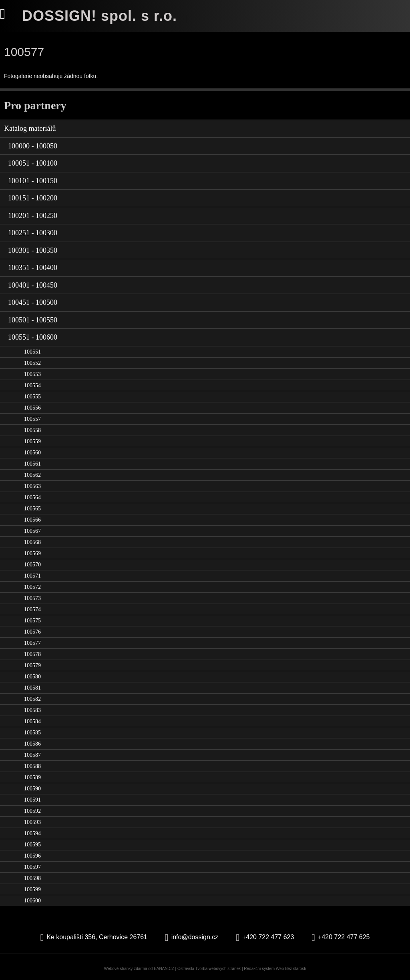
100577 (32, 643)
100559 (32, 441)
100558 (32, 430)
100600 (32, 901)
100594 (32, 833)
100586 (32, 744)
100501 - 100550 (33, 320)
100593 (32, 822)
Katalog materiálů (30, 128)
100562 (32, 475)
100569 (32, 553)
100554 (32, 385)
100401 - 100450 (33, 285)
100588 (32, 766)
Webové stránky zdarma (126, 969)
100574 (32, 609)
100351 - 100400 (33, 268)
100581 (32, 688)
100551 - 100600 (33, 337)
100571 (32, 576)
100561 (32, 464)
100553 (32, 374)
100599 (32, 889)
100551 (32, 352)
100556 (32, 408)
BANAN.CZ (164, 969)
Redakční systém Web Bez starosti (275, 969)
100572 (32, 587)
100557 (32, 419)
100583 (32, 710)
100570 (32, 565)
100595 (32, 845)
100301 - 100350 (33, 250)
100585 (32, 733)
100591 (32, 800)
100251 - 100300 (33, 233)
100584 (32, 721)
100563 (32, 486)
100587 (32, 755)
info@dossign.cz (195, 937)
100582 (32, 699)
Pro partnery (35, 105)
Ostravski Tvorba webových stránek (209, 969)
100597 (32, 867)
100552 (32, 363)
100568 (32, 542)
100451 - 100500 (33, 302)
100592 (32, 811)
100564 (32, 497)
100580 (32, 677)
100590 (32, 789)
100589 (32, 777)
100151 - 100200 (33, 198)
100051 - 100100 (33, 163)
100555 (32, 397)
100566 (32, 520)
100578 (32, 654)
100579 (32, 665)
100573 (32, 598)
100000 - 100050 (33, 146)
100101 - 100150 (33, 181)
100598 (32, 878)
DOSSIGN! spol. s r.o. (99, 16)
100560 (32, 453)
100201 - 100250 (33, 216)
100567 (32, 531)
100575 (32, 621)
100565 (32, 509)
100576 (32, 632)
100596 (32, 856)
